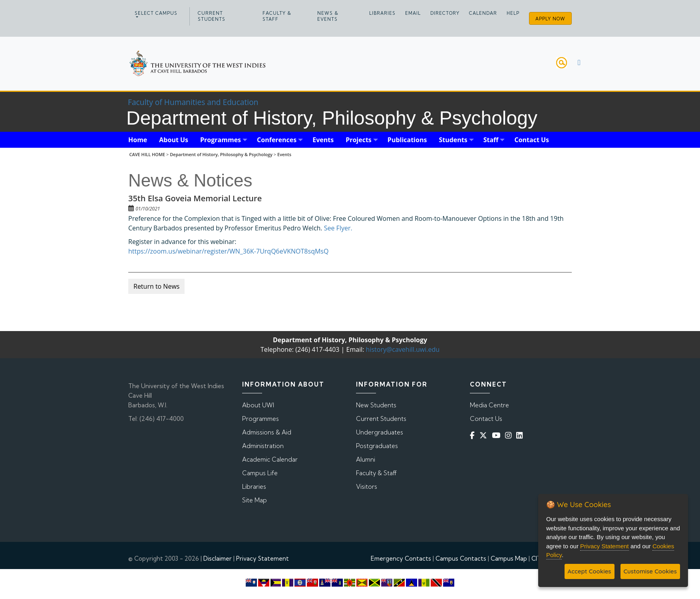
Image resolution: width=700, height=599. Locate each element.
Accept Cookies (590, 571)
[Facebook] (474, 435)
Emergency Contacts (401, 558)
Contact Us (486, 419)
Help (513, 13)
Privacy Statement (262, 558)
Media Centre (489, 405)
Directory (445, 13)
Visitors (367, 487)
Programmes (261, 419)
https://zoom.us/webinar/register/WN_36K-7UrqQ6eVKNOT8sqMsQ (228, 251)
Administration (263, 446)
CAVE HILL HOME (147, 154)
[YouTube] (498, 435)
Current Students (212, 16)
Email (413, 13)
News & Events (328, 16)
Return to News (156, 286)
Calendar (483, 13)
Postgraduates (377, 446)
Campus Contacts (461, 558)
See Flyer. (337, 228)
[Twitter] (485, 435)
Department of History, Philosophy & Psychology (221, 154)
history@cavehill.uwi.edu (403, 349)
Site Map (255, 500)
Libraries (382, 13)
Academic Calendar (270, 459)
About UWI (258, 405)
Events (284, 154)
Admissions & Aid (267, 432)
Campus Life (260, 473)
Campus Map (509, 558)
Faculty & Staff (277, 16)
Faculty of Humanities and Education (193, 102)
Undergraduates (380, 432)
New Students (376, 405)
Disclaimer (218, 558)
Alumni (366, 459)
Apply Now (550, 19)
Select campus (156, 13)
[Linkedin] (521, 435)
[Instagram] (510, 435)
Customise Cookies (650, 571)
